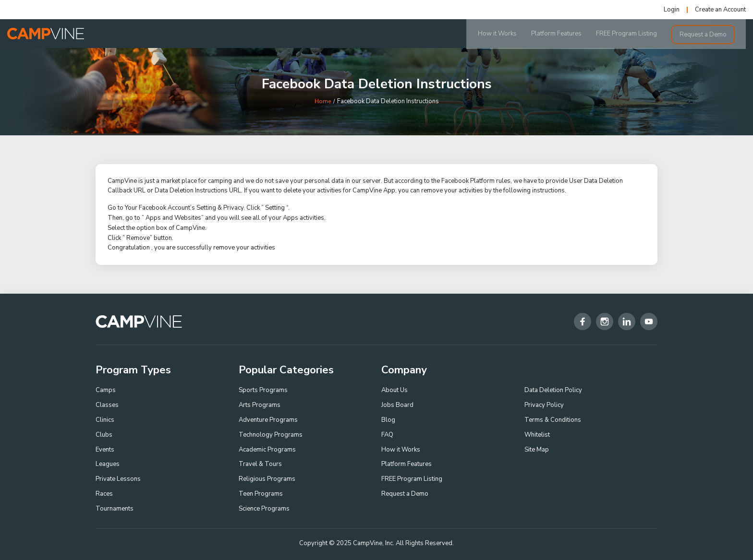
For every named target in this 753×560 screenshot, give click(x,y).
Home (323, 101)
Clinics (105, 420)
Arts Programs (260, 405)
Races (104, 494)
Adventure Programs (268, 420)
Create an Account (720, 10)
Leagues (108, 464)
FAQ (387, 435)
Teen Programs (261, 494)
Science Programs (264, 509)
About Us (395, 390)
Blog (388, 420)
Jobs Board (397, 405)
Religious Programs (267, 479)
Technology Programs (271, 435)
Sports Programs (263, 390)
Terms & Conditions (553, 420)
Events (105, 450)
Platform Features (567, 34)
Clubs (104, 435)
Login (672, 10)
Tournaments (115, 509)
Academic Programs (267, 450)
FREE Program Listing (638, 34)
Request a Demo (714, 34)
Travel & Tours (260, 464)
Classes (107, 405)
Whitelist (537, 435)
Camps (106, 390)
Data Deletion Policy (553, 390)
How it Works (508, 34)
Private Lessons (118, 479)
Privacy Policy (544, 405)
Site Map (537, 450)
